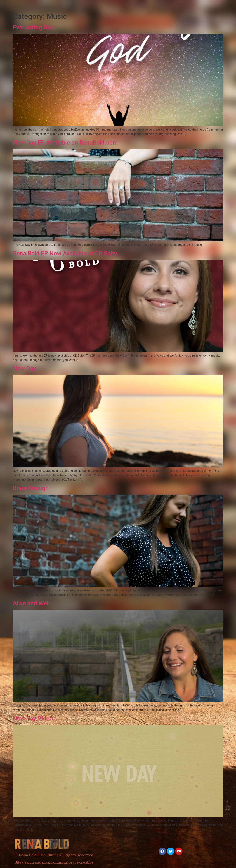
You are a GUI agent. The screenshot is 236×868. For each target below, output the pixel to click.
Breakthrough (31, 488)
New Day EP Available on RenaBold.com (65, 143)
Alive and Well (31, 603)
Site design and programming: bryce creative (54, 862)
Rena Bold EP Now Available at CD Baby (65, 253)
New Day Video (33, 718)
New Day (25, 368)
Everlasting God (34, 27)
